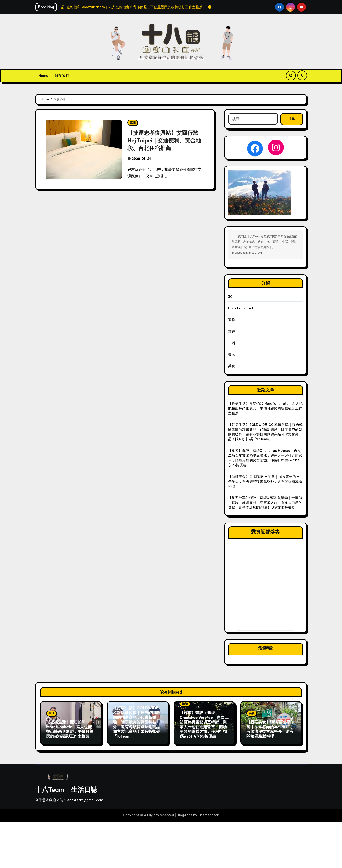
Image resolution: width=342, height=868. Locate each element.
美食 (232, 366)
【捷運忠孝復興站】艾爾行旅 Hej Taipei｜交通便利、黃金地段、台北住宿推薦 (166, 140)
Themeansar (208, 814)
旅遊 (133, 122)
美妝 (232, 355)
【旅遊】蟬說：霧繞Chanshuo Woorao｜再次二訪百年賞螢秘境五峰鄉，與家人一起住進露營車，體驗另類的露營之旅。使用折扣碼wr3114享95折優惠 (204, 724)
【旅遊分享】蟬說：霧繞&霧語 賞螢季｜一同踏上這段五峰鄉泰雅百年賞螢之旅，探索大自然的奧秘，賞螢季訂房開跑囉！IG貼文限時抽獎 (265, 503)
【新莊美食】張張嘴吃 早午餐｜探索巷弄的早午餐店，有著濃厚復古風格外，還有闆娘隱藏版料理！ (265, 481)
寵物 (232, 320)
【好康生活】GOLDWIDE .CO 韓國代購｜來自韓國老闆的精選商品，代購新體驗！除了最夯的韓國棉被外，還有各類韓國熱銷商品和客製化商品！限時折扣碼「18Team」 (137, 722)
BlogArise (185, 814)
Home (43, 75)
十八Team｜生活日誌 (66, 788)
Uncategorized (241, 308)
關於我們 (62, 75)
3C (230, 297)
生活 (232, 343)
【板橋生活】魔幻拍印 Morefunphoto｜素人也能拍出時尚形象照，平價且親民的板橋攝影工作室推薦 (265, 408)
